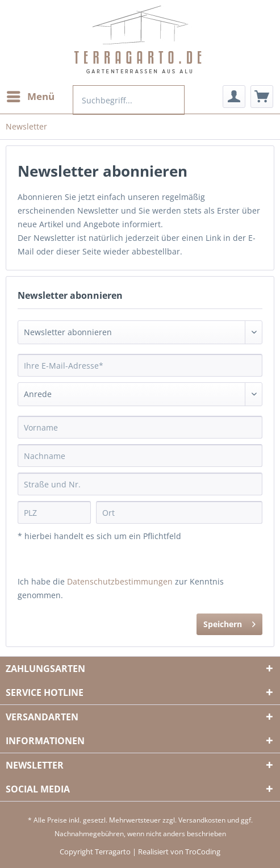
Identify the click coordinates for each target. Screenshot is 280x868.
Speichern (229, 622)
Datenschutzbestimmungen (120, 581)
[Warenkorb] (262, 97)
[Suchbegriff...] (129, 100)
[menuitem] (30, 97)
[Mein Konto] (234, 97)
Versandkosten (202, 820)
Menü (31, 95)
